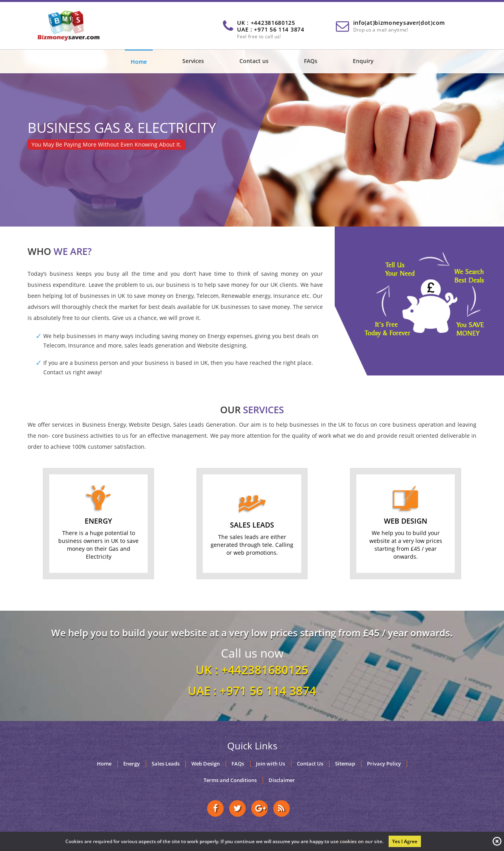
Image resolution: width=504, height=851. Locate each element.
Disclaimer (282, 780)
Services (193, 61)
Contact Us (310, 764)
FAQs (311, 61)
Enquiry (363, 61)
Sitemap (345, 764)
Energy (132, 764)
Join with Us (271, 764)
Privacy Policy (384, 764)
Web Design (206, 764)
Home (139, 62)
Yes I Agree (405, 841)
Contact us (254, 61)
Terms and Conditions (230, 780)
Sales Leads (166, 764)
